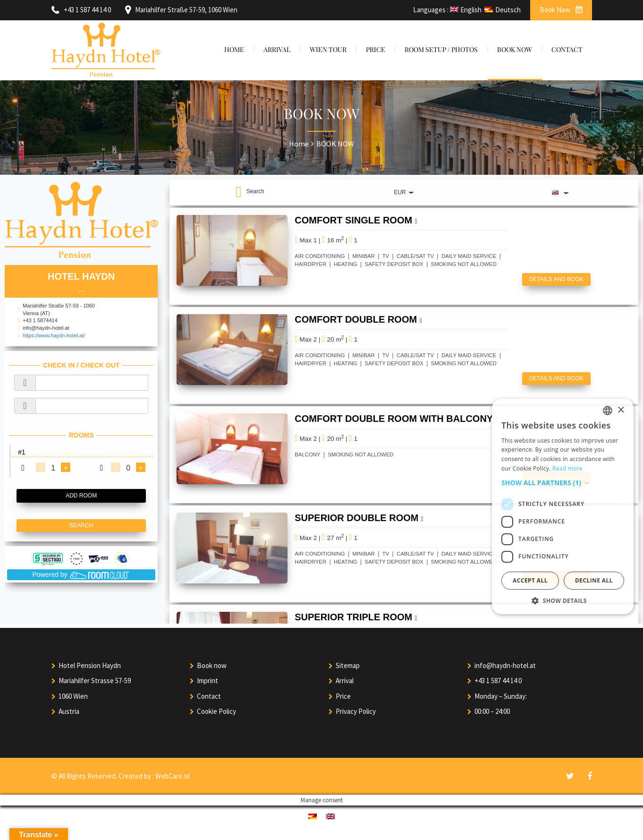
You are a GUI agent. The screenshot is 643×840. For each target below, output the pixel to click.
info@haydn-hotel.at (505, 665)
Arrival (345, 681)
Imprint (207, 681)
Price (343, 696)
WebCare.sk (173, 776)
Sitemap (348, 665)
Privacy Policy (356, 711)
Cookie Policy (216, 711)
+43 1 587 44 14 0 (498, 681)
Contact (209, 696)
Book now (212, 665)
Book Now (561, 10)
